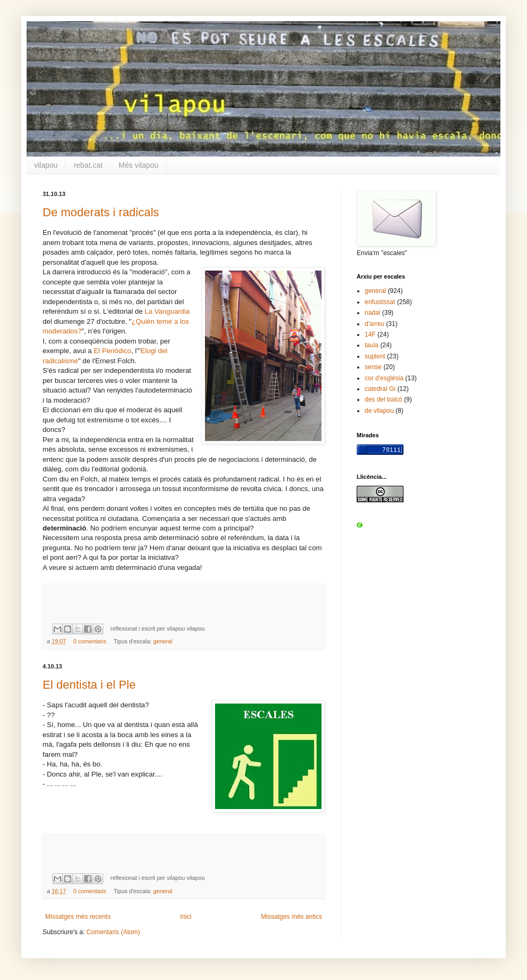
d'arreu (374, 324)
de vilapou (379, 411)
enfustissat (380, 302)
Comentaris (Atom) (113, 932)
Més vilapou (139, 165)
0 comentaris (90, 641)
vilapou (46, 165)
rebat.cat (88, 165)
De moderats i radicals (101, 212)
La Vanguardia (167, 311)
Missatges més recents (78, 917)
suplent (375, 356)
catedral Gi (380, 389)
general (163, 641)
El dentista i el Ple (89, 685)
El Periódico (112, 351)
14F (370, 334)
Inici (186, 917)
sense (373, 367)
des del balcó (384, 399)
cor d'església (384, 378)
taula (372, 345)
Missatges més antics (291, 917)
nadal (372, 313)
